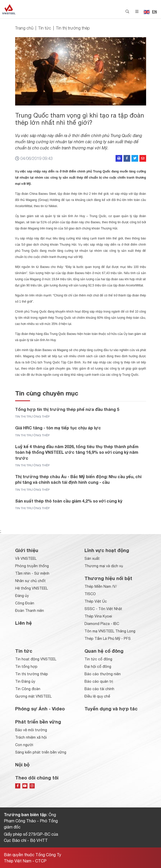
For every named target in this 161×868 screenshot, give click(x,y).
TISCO (90, 594)
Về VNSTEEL (26, 558)
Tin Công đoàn (28, 689)
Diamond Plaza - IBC (102, 624)
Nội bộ (22, 765)
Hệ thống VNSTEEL (31, 588)
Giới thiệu (27, 550)
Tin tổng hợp (26, 667)
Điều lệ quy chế (97, 696)
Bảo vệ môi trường (31, 730)
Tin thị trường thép (73, 28)
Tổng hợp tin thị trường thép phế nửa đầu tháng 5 (67, 409)
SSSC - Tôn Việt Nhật (103, 609)
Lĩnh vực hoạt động (107, 550)
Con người (24, 745)
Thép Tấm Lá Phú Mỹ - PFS (108, 639)
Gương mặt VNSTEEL (33, 696)
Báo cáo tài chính (99, 689)
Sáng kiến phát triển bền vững (41, 752)
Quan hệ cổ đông (104, 651)
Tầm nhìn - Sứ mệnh (32, 573)
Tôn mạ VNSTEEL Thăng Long (110, 631)
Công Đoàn (25, 603)
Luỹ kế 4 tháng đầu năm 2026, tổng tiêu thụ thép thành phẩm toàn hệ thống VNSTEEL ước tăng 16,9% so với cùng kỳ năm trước (77, 452)
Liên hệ (23, 623)
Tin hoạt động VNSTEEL (36, 659)
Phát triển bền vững (38, 722)
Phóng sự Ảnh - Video (40, 709)
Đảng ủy (22, 596)
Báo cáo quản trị (99, 681)
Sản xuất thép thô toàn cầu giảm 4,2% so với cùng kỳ (69, 501)
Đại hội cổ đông (98, 667)
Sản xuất (92, 558)
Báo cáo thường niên (103, 674)
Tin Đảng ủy (25, 681)
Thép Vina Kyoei (98, 616)
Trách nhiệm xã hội (31, 737)
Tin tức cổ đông (98, 659)
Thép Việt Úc (96, 601)
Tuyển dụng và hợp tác (111, 709)
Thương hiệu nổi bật (108, 578)
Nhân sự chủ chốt (30, 581)
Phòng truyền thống (32, 566)
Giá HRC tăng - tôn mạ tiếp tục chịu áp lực (58, 428)
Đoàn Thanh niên (30, 611)
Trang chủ (24, 28)
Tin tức (45, 28)
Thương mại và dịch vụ (104, 566)
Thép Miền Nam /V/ (101, 586)
